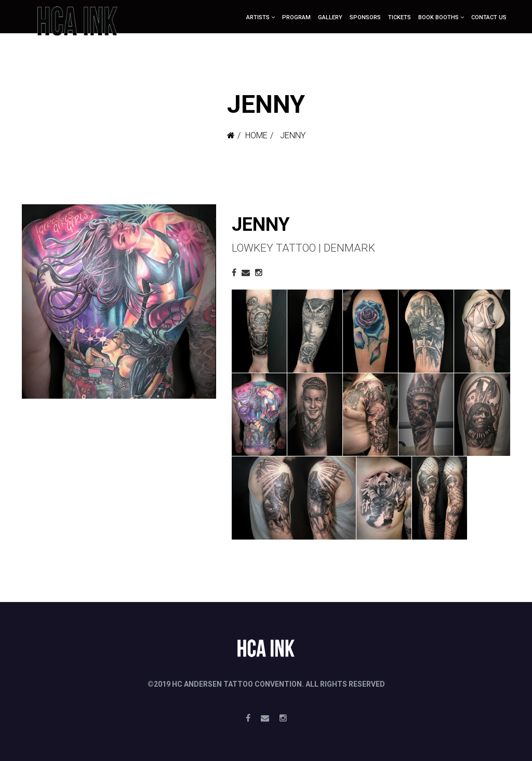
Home (256, 135)
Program (296, 17)
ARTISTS (258, 17)
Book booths (438, 17)
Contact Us (489, 17)
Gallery (330, 17)
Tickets (400, 17)
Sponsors (365, 17)
